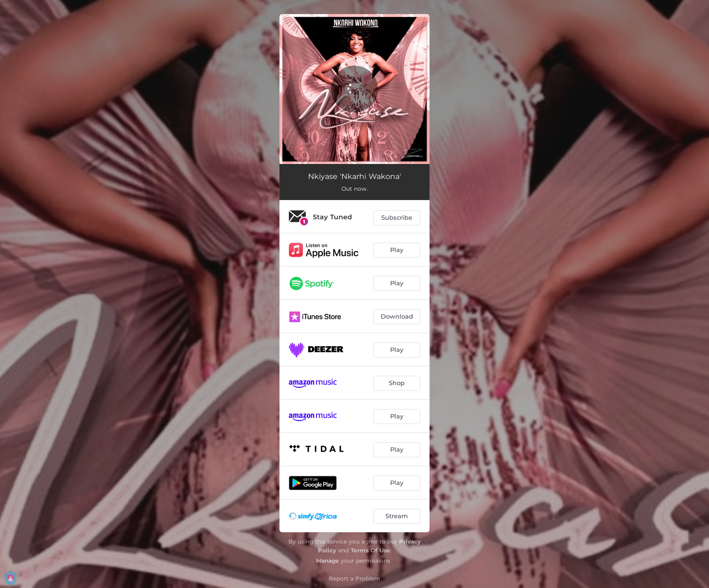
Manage (328, 561)
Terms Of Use (370, 550)
